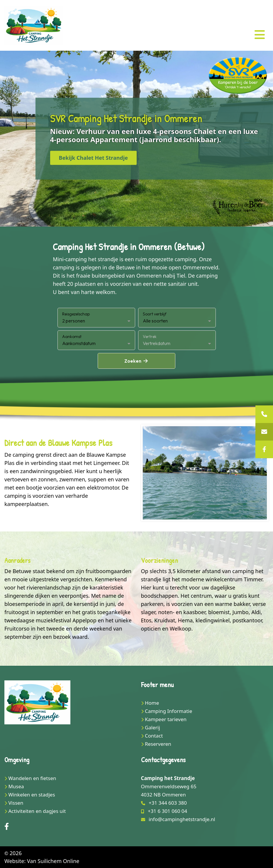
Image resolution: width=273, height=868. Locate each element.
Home (152, 703)
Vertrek (150, 337)
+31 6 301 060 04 (167, 811)
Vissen (16, 803)
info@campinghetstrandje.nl (182, 819)
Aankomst (72, 337)
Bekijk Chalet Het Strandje (94, 158)
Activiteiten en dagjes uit (37, 811)
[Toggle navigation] (260, 35)
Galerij (152, 727)
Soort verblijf (155, 314)
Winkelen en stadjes (32, 795)
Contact (154, 736)
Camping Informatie (168, 711)
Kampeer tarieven (166, 719)
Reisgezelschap (76, 314)
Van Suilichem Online (53, 861)
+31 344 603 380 (168, 803)
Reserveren (158, 744)
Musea (16, 786)
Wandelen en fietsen (32, 778)
